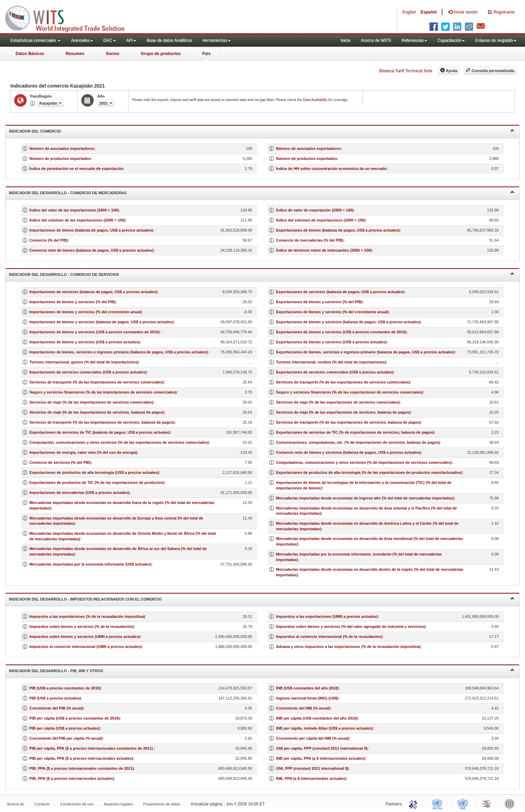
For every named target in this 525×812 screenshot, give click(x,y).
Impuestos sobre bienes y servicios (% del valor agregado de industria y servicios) (351, 626)
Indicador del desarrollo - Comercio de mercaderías (262, 192)
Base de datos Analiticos (169, 40)
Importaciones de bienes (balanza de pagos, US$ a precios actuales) (91, 230)
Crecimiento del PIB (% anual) (56, 708)
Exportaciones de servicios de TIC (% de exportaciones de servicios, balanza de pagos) (355, 432)
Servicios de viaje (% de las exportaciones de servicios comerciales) (338, 402)
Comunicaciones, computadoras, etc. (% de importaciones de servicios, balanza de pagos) (358, 442)
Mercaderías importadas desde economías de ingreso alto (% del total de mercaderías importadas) (365, 498)
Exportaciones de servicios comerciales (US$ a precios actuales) (335, 372)
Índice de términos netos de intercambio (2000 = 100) (324, 250)
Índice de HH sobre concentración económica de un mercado (331, 169)
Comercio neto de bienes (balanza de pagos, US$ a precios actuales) (91, 250)
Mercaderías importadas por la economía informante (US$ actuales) (90, 564)
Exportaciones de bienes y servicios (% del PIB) (319, 302)
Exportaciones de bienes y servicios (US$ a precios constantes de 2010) (341, 332)
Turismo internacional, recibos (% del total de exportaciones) (331, 362)
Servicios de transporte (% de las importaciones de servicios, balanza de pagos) (102, 422)
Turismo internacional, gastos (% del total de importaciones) (84, 362)
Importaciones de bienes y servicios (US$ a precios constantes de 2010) (95, 332)
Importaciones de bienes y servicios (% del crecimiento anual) (86, 312)
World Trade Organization (487, 803)
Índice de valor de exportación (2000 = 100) (315, 210)
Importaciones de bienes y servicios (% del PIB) (72, 302)
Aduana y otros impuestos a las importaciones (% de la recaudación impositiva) (348, 647)
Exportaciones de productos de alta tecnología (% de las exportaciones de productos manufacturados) (369, 472)
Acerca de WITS (376, 40)
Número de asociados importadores (62, 148)
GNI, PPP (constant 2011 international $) (312, 768)
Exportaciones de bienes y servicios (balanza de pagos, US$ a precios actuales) (348, 322)
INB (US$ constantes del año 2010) (307, 688)
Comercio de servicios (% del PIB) (60, 462)
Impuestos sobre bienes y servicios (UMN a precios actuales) (85, 637)
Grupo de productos (161, 54)
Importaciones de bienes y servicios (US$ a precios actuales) (85, 342)
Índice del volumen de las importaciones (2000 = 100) (77, 220)
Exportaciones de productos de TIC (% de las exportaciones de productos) (97, 482)
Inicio (346, 40)
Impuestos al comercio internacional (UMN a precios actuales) (86, 647)
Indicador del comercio (262, 131)
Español (429, 12)
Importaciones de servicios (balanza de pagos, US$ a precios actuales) (93, 292)
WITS (69, 17)
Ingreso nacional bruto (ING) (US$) (307, 698)
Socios (113, 54)
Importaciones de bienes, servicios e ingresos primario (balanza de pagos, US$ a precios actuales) (119, 352)
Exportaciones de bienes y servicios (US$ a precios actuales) (331, 342)
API (131, 40)
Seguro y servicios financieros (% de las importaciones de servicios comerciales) (103, 392)
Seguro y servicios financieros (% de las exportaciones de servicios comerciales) (349, 392)
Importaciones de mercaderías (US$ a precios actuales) (79, 493)
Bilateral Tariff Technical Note (406, 71)
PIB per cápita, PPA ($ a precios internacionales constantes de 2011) (92, 748)
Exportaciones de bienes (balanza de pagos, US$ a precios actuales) (338, 230)
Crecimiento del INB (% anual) (303, 708)
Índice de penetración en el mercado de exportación (76, 169)
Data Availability (316, 100)
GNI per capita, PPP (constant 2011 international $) (322, 748)
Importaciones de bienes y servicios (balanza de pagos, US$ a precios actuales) (102, 322)
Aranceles (82, 40)
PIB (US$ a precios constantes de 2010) (65, 688)
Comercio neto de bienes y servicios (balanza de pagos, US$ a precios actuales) (348, 452)
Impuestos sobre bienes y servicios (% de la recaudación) (82, 626)
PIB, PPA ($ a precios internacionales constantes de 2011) (82, 768)
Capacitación (451, 40)
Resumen (75, 54)
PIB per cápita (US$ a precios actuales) (65, 728)
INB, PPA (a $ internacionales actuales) (311, 778)
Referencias (414, 40)
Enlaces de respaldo (496, 40)
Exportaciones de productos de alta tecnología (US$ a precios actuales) (94, 472)
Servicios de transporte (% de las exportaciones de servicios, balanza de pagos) (348, 422)
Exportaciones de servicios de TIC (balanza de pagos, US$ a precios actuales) (100, 432)
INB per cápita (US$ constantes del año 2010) (317, 718)
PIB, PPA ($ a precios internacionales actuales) (72, 778)
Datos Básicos (30, 54)
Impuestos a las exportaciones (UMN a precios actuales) (327, 616)
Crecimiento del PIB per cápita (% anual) (66, 738)
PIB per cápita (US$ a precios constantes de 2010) (75, 718)
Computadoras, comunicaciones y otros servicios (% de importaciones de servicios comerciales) (364, 462)
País (206, 54)
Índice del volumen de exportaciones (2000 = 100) (321, 220)
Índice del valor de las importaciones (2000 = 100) (74, 210)
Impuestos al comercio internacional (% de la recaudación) (329, 637)
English (409, 12)
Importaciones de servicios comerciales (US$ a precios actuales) (88, 372)
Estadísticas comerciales (35, 40)
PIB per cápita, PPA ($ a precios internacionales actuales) (81, 758)
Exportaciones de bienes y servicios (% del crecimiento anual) (332, 312)
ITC (414, 803)
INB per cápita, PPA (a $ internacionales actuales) (321, 758)
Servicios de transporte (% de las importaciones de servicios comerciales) (96, 382)
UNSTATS (463, 803)
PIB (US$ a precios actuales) (55, 698)
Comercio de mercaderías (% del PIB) (310, 240)
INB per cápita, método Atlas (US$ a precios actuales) (324, 728)
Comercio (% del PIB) (49, 240)
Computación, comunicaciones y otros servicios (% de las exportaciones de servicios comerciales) (119, 442)
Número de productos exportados (307, 159)
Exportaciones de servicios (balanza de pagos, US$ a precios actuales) (340, 292)
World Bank (511, 803)
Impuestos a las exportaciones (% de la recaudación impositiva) (87, 616)
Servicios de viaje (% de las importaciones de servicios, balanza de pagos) (97, 412)
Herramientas (217, 40)
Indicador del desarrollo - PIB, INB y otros (262, 670)
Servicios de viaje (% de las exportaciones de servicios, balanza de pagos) (343, 412)
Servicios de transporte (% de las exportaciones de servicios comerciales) (343, 382)
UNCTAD (439, 803)
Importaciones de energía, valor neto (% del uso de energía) (83, 452)
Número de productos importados (60, 159)
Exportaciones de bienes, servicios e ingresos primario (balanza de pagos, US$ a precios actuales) (365, 352)
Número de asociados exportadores (308, 148)
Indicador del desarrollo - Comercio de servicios (262, 274)
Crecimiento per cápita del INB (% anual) (313, 738)
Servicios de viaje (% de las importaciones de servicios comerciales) (91, 402)
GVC (110, 40)
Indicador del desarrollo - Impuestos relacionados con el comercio (262, 599)
